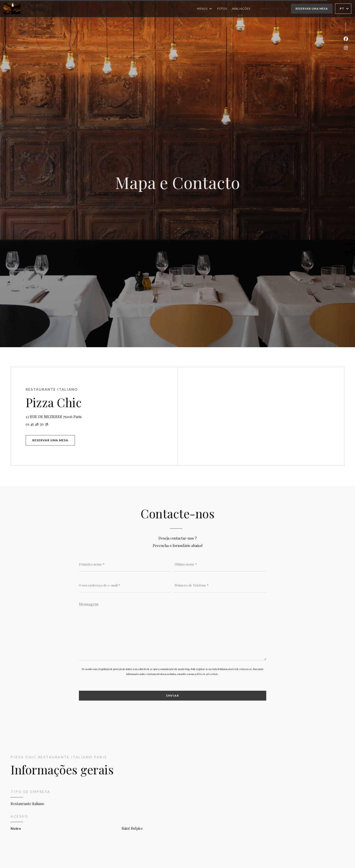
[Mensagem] (173, 629)
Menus (205, 9)
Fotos (222, 9)
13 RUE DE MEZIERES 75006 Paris (75, 416)
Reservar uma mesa (312, 9)
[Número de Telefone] (220, 585)
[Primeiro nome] (125, 564)
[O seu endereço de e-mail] (125, 585)
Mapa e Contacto (274, 9)
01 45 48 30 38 (37, 424)
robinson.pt (246, 669)
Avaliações (241, 9)
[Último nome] (220, 564)
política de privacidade (206, 674)
